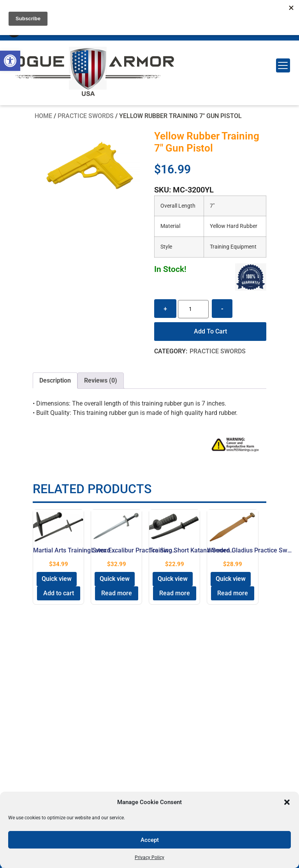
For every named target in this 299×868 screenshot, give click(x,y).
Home (43, 116)
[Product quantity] (193, 309)
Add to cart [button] (59, 593)
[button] (10, 61)
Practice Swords (86, 116)
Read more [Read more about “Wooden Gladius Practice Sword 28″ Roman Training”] (233, 593)
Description (55, 380)
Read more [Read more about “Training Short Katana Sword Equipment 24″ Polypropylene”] (175, 593)
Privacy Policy (149, 857)
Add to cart (210, 331)
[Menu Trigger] (283, 65)
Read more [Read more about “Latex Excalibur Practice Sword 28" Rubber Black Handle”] (117, 593)
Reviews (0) (101, 380)
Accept (150, 840)
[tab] (55, 381)
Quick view (57, 579)
